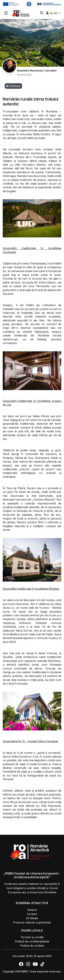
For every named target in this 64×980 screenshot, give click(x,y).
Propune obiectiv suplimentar (32, 922)
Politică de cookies (32, 946)
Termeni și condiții (32, 937)
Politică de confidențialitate (32, 941)
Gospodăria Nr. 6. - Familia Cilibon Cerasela (30, 741)
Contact (32, 914)
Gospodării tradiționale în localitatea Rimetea (31, 589)
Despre (32, 910)
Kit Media (32, 918)
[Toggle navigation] (6, 13)
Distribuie (13, 86)
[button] (6, 13)
